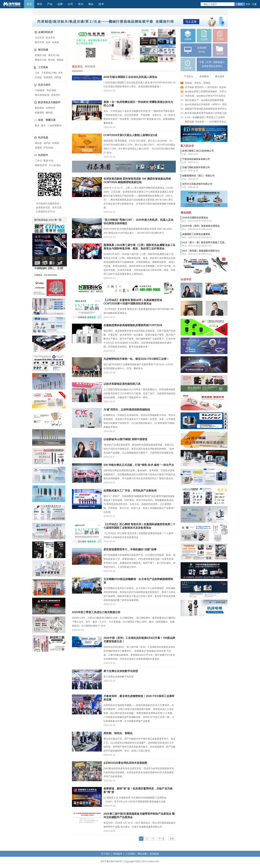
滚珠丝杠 (56, 95)
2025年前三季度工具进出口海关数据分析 (96, 612)
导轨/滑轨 (51, 90)
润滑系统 (48, 77)
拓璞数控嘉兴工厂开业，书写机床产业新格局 (130, 491)
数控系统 (39, 108)
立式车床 (39, 38)
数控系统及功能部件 (49, 102)
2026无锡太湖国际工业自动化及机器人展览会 (130, 77)
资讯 (39, 4)
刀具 (37, 73)
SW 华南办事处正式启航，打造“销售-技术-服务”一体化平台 (139, 465)
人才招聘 (130, 854)
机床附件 (43, 155)
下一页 (161, 839)
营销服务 (118, 854)
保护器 (47, 143)
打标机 (38, 77)
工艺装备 (43, 67)
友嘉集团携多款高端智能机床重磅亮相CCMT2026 (133, 325)
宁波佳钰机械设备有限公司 (196, 159)
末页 (172, 839)
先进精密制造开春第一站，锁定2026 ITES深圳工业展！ (136, 359)
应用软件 (50, 108)
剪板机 (60, 60)
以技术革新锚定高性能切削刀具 (122, 384)
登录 (248, 4)
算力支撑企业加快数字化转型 (121, 671)
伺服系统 (39, 113)
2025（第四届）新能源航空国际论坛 (201, 251)
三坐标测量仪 (54, 125)
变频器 (38, 148)
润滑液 (58, 77)
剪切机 (52, 60)
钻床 (48, 42)
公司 (70, 4)
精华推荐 (90, 67)
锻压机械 (43, 50)
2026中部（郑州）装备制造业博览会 (201, 226)
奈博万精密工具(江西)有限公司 (198, 151)
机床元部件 (44, 85)
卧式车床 (50, 38)
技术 (101, 4)
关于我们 (106, 854)
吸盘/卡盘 (48, 161)
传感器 (56, 143)
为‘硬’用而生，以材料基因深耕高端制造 (127, 410)
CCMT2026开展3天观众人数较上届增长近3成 (130, 135)
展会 (91, 4)
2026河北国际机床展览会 (195, 218)
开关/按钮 (48, 148)
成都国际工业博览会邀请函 (196, 234)
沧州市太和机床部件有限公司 (197, 184)
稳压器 (38, 143)
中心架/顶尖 (55, 165)
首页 (29, 4)
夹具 (61, 73)
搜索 (240, 4)
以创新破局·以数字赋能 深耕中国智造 (125, 439)
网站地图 (142, 854)
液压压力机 (54, 55)
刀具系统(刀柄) (49, 73)
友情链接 (154, 854)
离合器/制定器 (42, 95)
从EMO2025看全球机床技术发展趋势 (125, 763)
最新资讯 (77, 67)
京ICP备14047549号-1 (112, 861)
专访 (81, 4)
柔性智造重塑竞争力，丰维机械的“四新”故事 (130, 549)
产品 (50, 4)
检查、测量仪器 (47, 120)
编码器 (49, 113)
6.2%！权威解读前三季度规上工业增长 (205, 117)
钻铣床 (56, 42)
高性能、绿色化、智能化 (118, 733)
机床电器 (43, 137)
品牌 (60, 4)
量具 (37, 125)
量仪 (43, 125)
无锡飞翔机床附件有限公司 (196, 167)
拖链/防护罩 (41, 165)
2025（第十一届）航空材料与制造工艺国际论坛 (207, 242)
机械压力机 (41, 55)
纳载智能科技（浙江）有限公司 (198, 176)
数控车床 (39, 42)
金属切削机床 (46, 32)
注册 (254, 4)
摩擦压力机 (41, 60)
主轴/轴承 (40, 90)
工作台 (38, 161)
